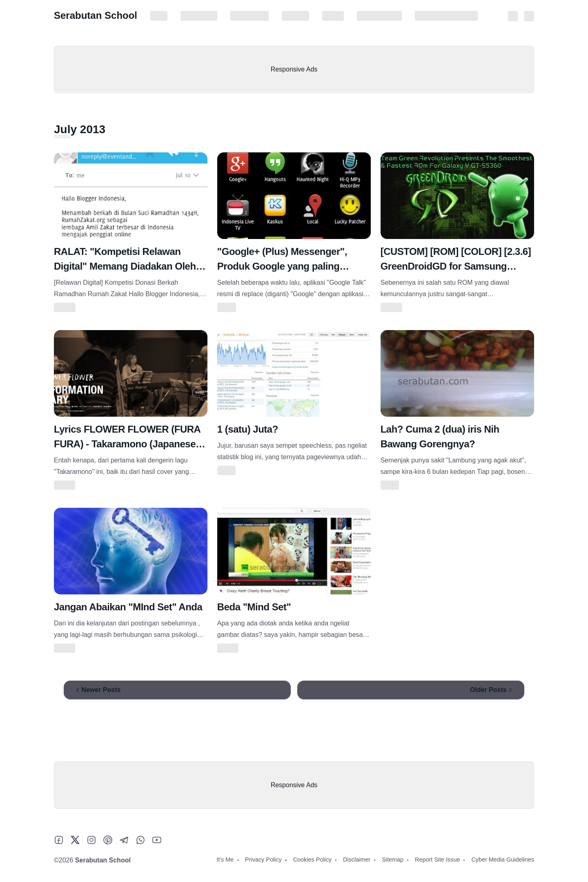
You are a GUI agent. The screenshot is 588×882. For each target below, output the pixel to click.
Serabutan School (96, 15)
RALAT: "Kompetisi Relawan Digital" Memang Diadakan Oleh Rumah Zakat (125, 266)
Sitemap (333, 16)
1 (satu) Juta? (248, 429)
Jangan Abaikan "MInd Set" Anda (128, 607)
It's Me (159, 16)
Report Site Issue (379, 16)
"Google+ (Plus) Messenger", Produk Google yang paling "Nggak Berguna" (282, 266)
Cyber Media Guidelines (446, 16)
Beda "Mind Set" (254, 607)
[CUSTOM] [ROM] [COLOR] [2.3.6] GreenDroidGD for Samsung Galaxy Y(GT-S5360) (456, 266)
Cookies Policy (249, 16)
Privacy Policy (199, 16)
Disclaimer (295, 16)
